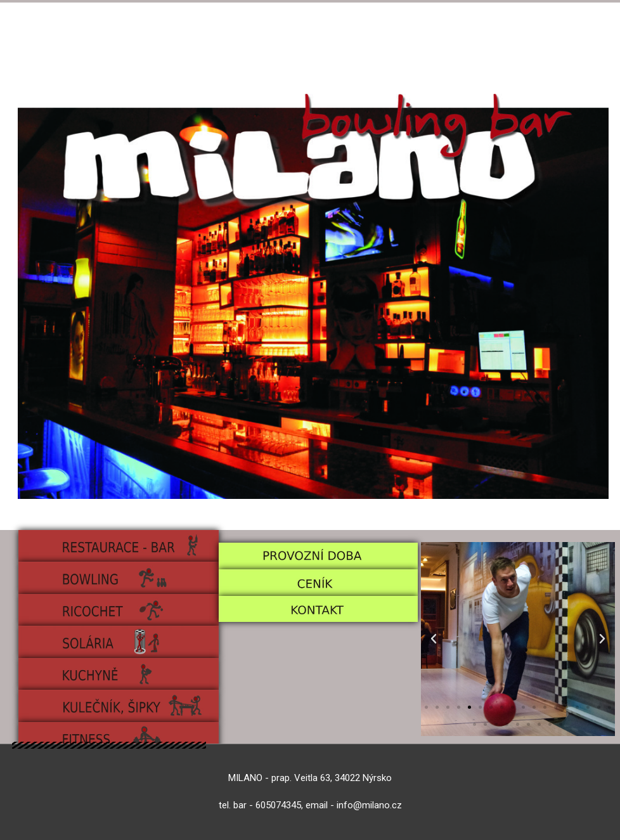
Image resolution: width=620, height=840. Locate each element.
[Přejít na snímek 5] (469, 707)
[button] (434, 639)
